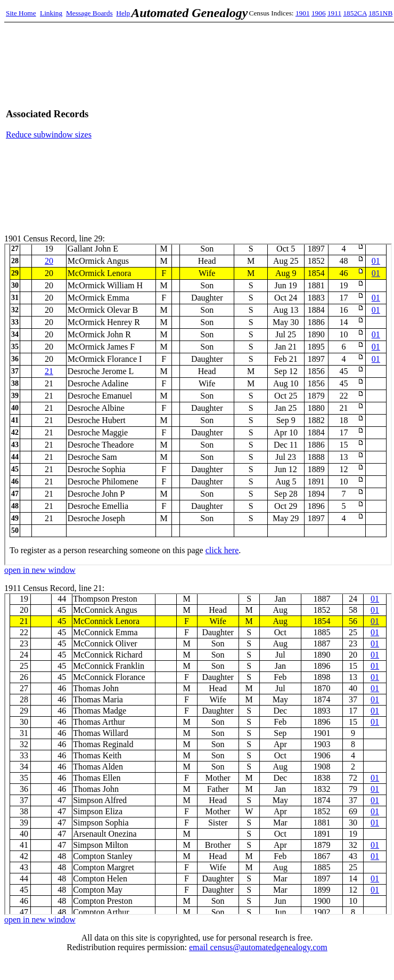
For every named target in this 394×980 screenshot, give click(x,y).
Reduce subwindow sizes (49, 135)
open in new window (40, 570)
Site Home (21, 13)
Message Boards (89, 13)
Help (123, 13)
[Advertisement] (288, 124)
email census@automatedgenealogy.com (258, 947)
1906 (319, 13)
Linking (51, 13)
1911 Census (198, 754)
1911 (334, 13)
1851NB (380, 13)
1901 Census (198, 404)
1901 (303, 13)
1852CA (355, 13)
